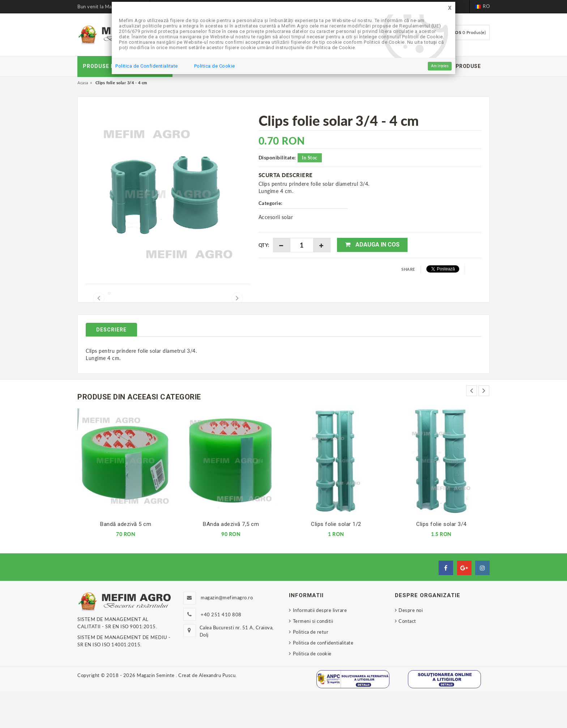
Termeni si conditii (313, 658)
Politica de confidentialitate (323, 680)
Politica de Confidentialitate (147, 66)
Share (408, 269)
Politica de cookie (312, 690)
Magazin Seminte (156, 712)
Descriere (111, 367)
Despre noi (411, 647)
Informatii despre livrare (320, 647)
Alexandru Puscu (217, 712)
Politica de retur (311, 669)
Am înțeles (440, 66)
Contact (407, 658)
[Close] (450, 8)
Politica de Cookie (215, 66)
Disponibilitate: (277, 157)
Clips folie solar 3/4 (441, 561)
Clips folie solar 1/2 (336, 561)
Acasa (83, 83)
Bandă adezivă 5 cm (126, 561)
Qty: (264, 245)
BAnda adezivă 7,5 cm (231, 561)
